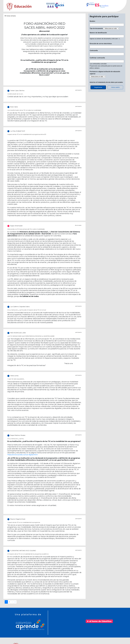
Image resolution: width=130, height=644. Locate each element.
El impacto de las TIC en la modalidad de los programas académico (28, 554)
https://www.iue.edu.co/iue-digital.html (22, 455)
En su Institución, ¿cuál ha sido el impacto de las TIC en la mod (27, 310)
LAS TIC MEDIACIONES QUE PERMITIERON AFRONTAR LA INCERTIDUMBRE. (31, 336)
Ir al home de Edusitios (99, 621)
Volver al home (10, 16)
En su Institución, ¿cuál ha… (16, 439)
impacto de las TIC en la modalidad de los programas (24, 522)
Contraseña (94, 51)
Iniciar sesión (115, 87)
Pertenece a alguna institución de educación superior (105, 73)
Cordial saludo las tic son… (15, 94)
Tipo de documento (96, 28)
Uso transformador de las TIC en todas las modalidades (24, 110)
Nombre (92, 21)
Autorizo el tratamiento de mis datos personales (106, 82)
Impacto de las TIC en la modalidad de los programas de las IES (27, 134)
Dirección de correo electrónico (101, 44)
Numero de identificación (98, 33)
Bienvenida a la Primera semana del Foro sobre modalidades (26, 229)
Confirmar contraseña (97, 58)
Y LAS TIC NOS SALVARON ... (16, 379)
